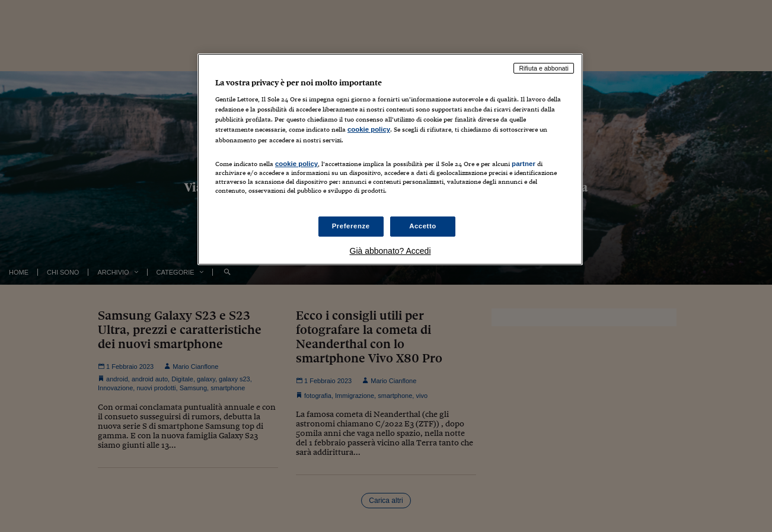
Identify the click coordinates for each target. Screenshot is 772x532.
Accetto (423, 226)
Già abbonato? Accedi (390, 251)
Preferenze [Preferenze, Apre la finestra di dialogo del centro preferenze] (351, 226)
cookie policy (369, 129)
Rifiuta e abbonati (544, 68)
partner (524, 164)
